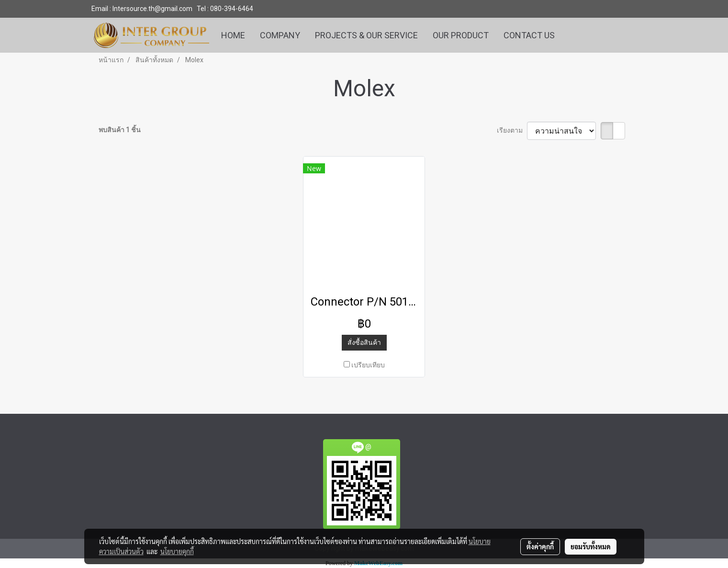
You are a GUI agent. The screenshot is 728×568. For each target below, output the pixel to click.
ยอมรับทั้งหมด (591, 546)
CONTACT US (529, 35)
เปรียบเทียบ (368, 365)
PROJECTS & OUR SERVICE (366, 35)
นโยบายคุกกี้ (177, 551)
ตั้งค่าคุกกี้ (540, 546)
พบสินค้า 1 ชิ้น (120, 130)
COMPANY (280, 35)
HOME (233, 35)
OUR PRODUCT (461, 35)
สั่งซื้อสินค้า (364, 342)
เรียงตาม (512, 130)
